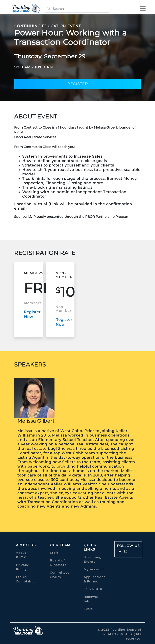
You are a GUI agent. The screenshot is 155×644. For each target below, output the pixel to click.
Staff (54, 553)
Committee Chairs (60, 575)
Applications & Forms (95, 579)
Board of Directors (58, 563)
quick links (90, 547)
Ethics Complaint (25, 579)
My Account (94, 569)
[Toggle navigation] (142, 8)
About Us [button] (26, 545)
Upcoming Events (93, 559)
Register (77, 84)
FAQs (88, 609)
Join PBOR (93, 589)
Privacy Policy (22, 567)
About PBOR (21, 555)
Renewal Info (91, 599)
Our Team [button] (60, 545)
